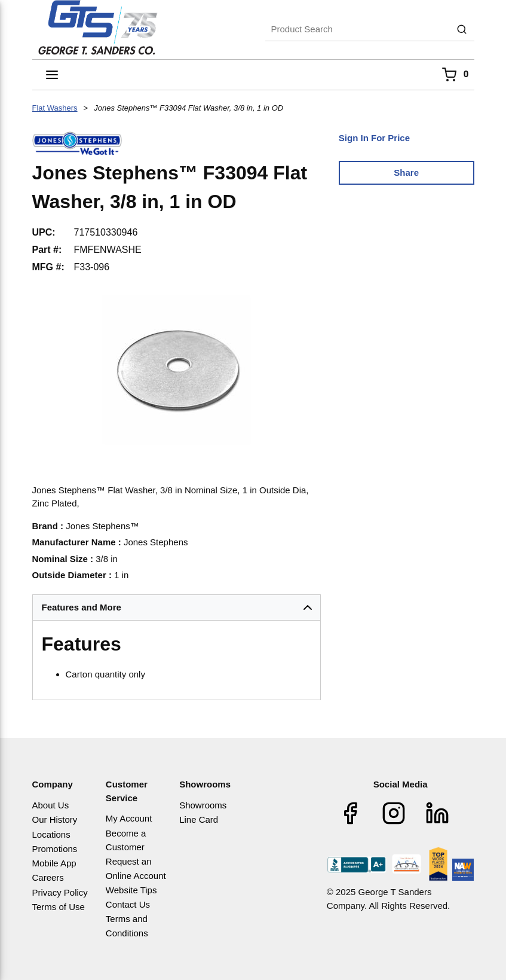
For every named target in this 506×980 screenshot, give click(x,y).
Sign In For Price (374, 138)
